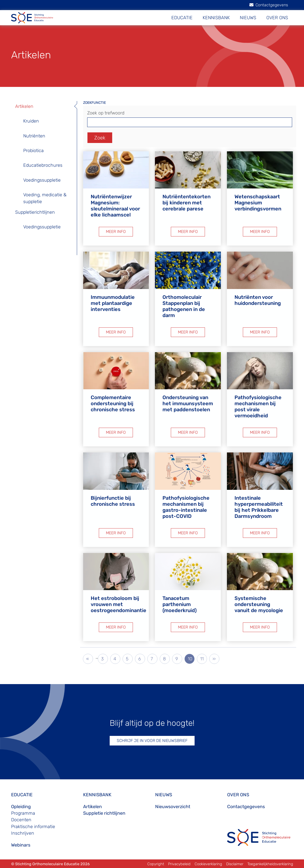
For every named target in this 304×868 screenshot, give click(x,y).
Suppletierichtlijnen (35, 212)
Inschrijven (23, 833)
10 (191, 658)
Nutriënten (34, 136)
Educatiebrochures (43, 165)
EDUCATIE (182, 18)
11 (203, 658)
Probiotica (33, 151)
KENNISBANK (216, 18)
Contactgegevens (269, 5)
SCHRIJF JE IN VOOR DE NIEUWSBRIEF (152, 741)
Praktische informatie (33, 827)
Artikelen (24, 106)
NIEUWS (248, 18)
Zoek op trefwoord (106, 113)
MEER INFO (116, 232)
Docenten (21, 820)
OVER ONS (277, 18)
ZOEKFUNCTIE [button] (95, 103)
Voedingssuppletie (42, 180)
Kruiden (31, 121)
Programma (23, 813)
